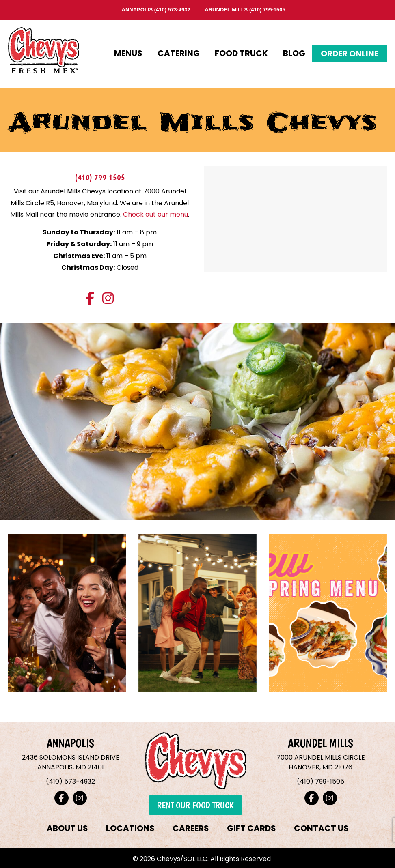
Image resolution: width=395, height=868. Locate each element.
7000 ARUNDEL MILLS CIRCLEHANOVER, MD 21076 (321, 762)
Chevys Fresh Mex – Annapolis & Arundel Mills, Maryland (44, 48)
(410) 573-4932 (172, 10)
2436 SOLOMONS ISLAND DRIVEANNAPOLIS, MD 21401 (71, 762)
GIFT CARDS (251, 828)
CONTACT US (321, 828)
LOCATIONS (130, 828)
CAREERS (191, 828)
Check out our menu (155, 214)
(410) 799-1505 (267, 10)
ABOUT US (67, 828)
